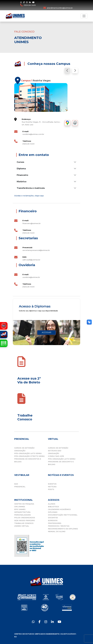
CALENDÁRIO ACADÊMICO (59, 509)
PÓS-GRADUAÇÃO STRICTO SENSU (29, 456)
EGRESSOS (53, 520)
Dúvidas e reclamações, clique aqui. (29, 196)
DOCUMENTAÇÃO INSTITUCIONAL (63, 515)
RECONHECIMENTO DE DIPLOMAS (63, 529)
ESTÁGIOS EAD (55, 451)
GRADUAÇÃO (20, 451)
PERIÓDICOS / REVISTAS (59, 526)
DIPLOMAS (53, 512)
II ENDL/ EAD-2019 (56, 456)
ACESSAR (46, 332)
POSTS (51, 489)
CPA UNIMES (20, 507)
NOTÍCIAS (52, 487)
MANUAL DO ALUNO (57, 531)
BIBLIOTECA (53, 507)
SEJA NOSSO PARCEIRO (25, 520)
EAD (16, 484)
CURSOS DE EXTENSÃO (24, 448)
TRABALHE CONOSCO (24, 523)
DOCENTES (53, 518)
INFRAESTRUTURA (22, 512)
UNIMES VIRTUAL (22, 526)
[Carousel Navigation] (46, 71)
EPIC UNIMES (20, 509)
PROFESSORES (55, 523)
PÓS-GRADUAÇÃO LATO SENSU (28, 453)
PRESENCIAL (20, 487)
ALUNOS (52, 504)
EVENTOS (52, 484)
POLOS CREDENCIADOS (25, 518)
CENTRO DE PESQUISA (24, 504)
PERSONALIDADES (22, 515)
